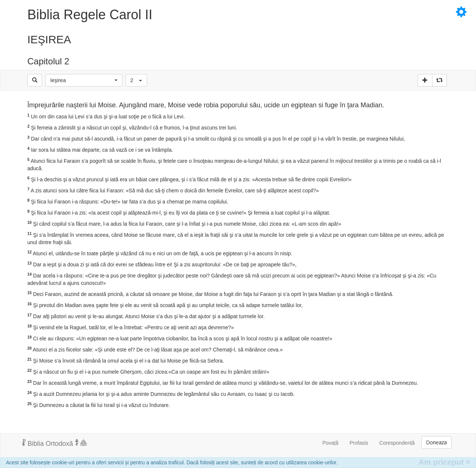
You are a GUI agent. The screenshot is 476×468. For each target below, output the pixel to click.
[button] (84, 80)
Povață (330, 443)
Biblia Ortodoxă (54, 443)
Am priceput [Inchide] (444, 462)
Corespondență (397, 443)
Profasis (359, 443)
